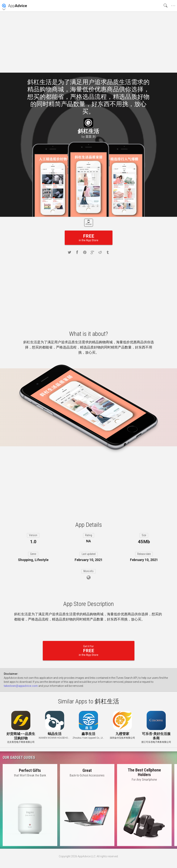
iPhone (88, 224)
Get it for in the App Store (89, 651)
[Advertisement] (88, 42)
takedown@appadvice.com (21, 686)
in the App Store (89, 238)
